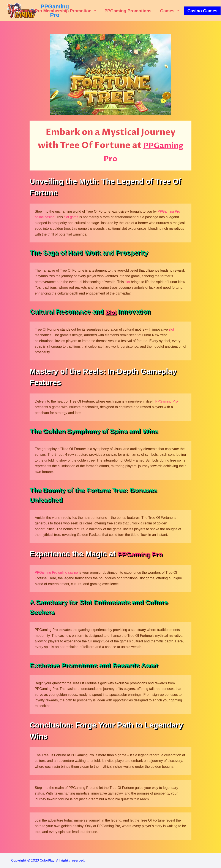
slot (127, 282)
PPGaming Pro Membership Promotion (55, 11)
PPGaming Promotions (128, 11)
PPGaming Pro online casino (57, 573)
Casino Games (202, 11)
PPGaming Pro (167, 401)
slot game (72, 217)
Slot (112, 311)
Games (170, 11)
